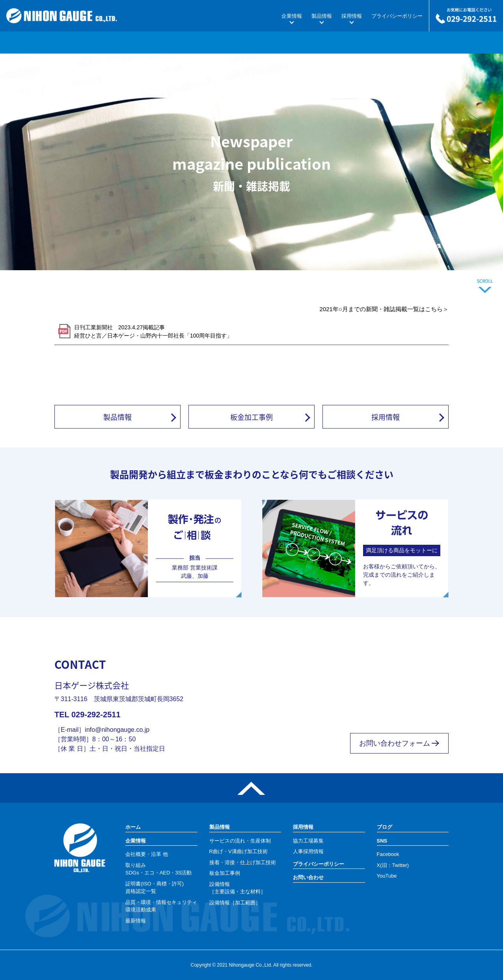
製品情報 (322, 16)
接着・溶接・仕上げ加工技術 (243, 862)
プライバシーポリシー (397, 16)
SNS (382, 841)
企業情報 (292, 16)
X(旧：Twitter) (393, 865)
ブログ (385, 827)
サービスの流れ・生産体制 (240, 841)
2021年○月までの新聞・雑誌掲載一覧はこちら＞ (384, 309)
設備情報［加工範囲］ (235, 903)
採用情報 (352, 16)
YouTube (387, 876)
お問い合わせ (308, 877)
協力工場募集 (308, 841)
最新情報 (136, 921)
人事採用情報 (308, 851)
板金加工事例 (251, 417)
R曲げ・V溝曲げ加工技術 (238, 851)
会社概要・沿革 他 (147, 854)
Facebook (388, 854)
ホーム (133, 827)
